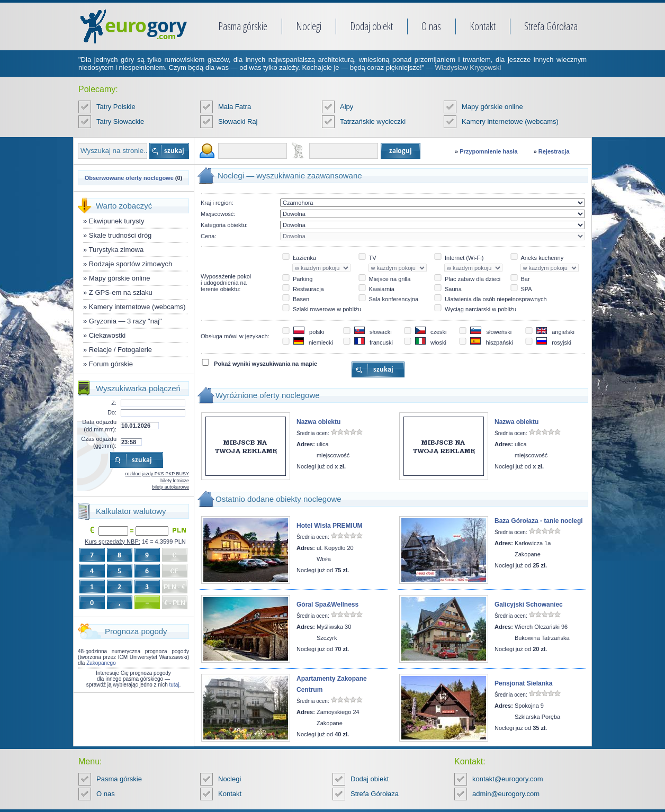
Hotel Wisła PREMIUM (330, 526)
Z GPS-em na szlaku (121, 292)
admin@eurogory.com (506, 794)
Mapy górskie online (492, 107)
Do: (112, 412)
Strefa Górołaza (551, 26)
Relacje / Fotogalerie (120, 350)
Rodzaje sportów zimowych (131, 264)
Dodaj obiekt (371, 26)
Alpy (347, 107)
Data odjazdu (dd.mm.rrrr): (99, 425)
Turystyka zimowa (116, 250)
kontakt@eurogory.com (508, 779)
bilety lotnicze (175, 481)
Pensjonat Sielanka (523, 683)
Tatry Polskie (116, 107)
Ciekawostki (107, 335)
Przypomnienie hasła (488, 151)
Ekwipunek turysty (117, 221)
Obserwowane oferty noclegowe (129, 178)
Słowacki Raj (238, 121)
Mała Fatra (235, 107)
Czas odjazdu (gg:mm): (99, 442)
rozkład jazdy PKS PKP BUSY (157, 474)
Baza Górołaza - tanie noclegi (539, 521)
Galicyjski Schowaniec (529, 605)
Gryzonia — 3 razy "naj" (125, 321)
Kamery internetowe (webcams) (510, 121)
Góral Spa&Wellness (327, 605)
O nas (431, 26)
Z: (114, 403)
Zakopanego (101, 663)
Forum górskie (111, 364)
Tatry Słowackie (120, 121)
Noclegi (309, 26)
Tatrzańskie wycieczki (373, 121)
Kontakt (483, 26)
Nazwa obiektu (318, 422)
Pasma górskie (243, 26)
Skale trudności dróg (120, 235)
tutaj (174, 685)
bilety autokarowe (170, 487)
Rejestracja (554, 151)
